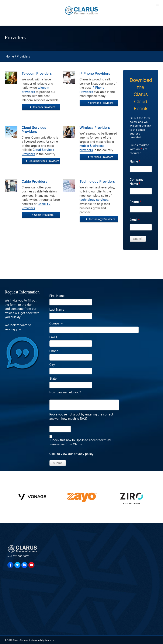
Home (10, 56)
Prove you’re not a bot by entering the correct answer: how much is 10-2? (81, 416)
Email (135, 220)
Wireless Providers (95, 128)
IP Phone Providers (95, 73)
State (53, 378)
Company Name (137, 182)
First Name (57, 296)
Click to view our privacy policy (72, 454)
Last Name (57, 309)
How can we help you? (65, 392)
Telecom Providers (37, 73)
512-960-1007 (21, 556)
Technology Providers (97, 181)
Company (56, 323)
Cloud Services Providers (34, 130)
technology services (94, 200)
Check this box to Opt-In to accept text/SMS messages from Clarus (81, 442)
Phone (136, 202)
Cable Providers (34, 181)
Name (135, 161)
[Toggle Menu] (157, 5)
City (52, 365)
